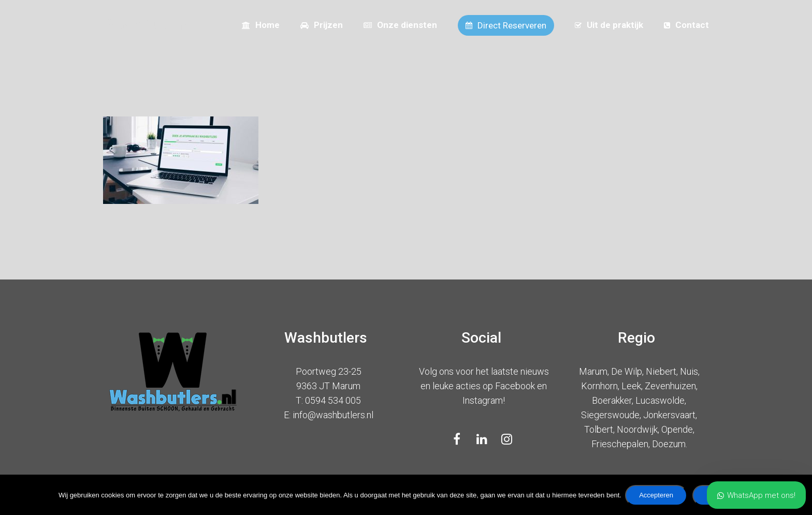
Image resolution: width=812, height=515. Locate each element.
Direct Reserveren (506, 25)
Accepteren (658, 497)
